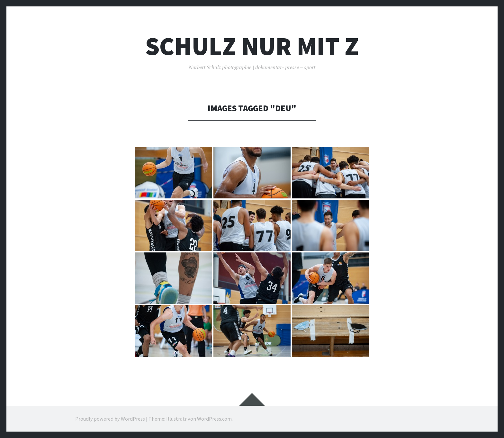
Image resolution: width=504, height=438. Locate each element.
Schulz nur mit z (252, 46)
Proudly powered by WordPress (110, 419)
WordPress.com (214, 419)
